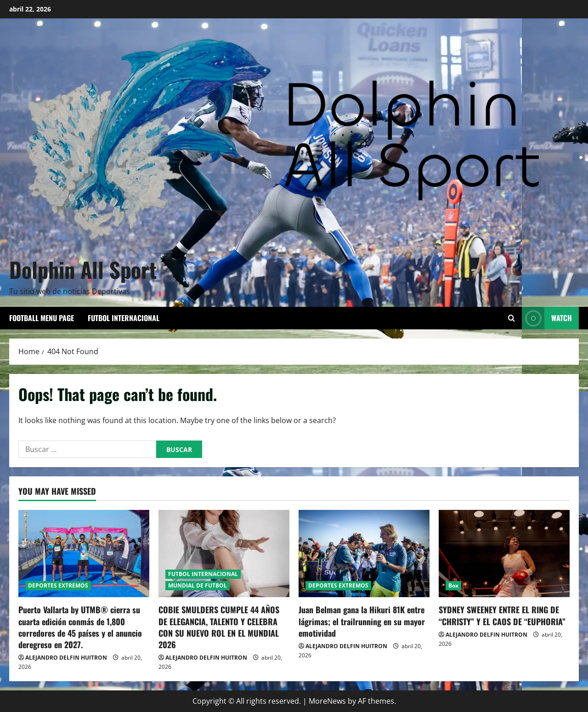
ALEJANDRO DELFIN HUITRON (66, 658)
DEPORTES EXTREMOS (58, 585)
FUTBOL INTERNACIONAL (124, 318)
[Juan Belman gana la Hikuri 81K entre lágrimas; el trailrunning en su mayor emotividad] (364, 554)
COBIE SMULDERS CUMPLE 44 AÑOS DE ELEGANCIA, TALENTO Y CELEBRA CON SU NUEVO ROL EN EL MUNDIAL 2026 (219, 627)
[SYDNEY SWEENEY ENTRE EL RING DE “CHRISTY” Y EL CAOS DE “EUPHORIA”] (504, 554)
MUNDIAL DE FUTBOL (198, 585)
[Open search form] (512, 318)
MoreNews (327, 701)
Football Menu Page (42, 318)
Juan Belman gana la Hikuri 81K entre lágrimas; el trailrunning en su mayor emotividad (362, 621)
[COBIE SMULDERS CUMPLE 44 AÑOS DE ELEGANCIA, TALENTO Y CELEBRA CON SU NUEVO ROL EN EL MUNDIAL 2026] (224, 554)
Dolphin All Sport (83, 269)
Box (453, 585)
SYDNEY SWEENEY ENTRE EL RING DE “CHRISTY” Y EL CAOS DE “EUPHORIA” (502, 615)
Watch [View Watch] (547, 318)
